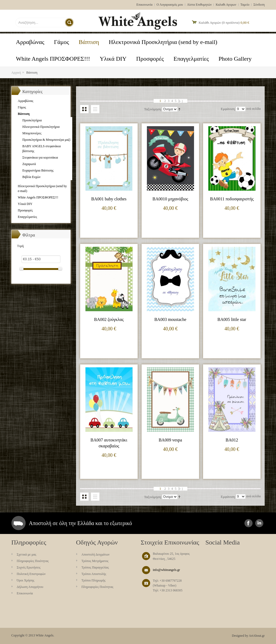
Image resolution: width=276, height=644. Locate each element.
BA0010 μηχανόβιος (170, 199)
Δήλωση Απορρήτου (30, 587)
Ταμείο (245, 5)
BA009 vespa (170, 440)
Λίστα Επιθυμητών (199, 5)
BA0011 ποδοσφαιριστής (232, 199)
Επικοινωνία (144, 5)
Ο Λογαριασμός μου (170, 5)
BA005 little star (232, 319)
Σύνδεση (259, 5)
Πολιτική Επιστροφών (31, 574)
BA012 (232, 440)
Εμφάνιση (228, 109)
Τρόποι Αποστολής (94, 574)
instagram (259, 523)
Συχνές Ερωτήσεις (29, 567)
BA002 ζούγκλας (109, 319)
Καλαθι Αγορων (226, 5)
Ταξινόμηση (152, 109)
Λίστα (95, 109)
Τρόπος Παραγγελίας (95, 567)
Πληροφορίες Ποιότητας (33, 561)
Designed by (240, 636)
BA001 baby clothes (109, 199)
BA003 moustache (170, 319)
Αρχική (16, 73)
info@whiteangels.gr (166, 570)
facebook (249, 523)
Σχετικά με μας (27, 554)
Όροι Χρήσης (25, 580)
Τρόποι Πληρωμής (94, 580)
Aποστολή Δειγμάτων (96, 554)
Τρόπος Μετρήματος (95, 561)
